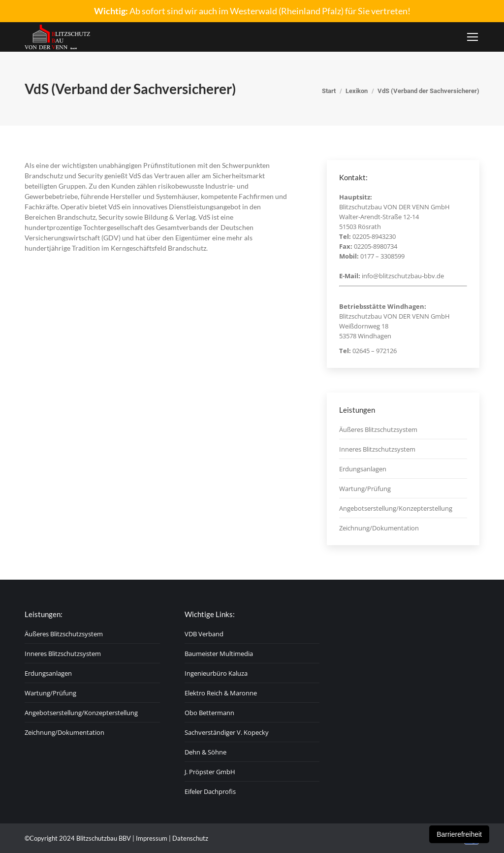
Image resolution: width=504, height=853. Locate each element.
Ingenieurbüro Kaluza (216, 673)
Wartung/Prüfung (365, 489)
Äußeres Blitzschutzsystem (378, 429)
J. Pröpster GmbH (210, 772)
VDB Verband (204, 634)
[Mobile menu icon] (472, 37)
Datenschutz (190, 838)
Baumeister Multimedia (219, 654)
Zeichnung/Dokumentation (379, 528)
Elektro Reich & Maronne (221, 693)
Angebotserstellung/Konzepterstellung (396, 508)
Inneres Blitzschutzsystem (377, 449)
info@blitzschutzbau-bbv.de (403, 276)
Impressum (152, 838)
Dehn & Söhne (205, 752)
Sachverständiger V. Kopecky (227, 732)
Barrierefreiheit (459, 834)
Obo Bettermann (209, 713)
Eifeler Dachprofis (210, 791)
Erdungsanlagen (363, 469)
